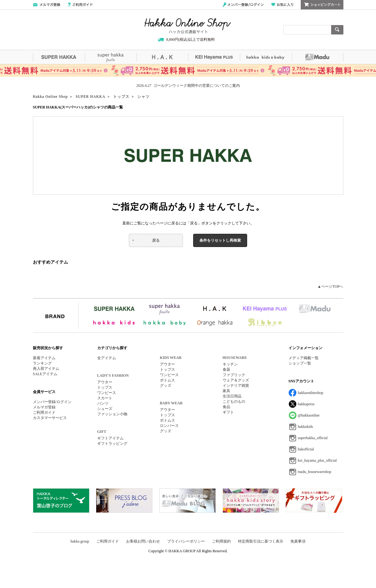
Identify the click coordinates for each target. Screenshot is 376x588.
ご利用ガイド (80, 5)
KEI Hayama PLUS (214, 57)
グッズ (166, 386)
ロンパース (169, 426)
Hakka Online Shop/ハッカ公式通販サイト (188, 26)
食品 (226, 407)
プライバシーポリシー (186, 541)
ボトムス (167, 380)
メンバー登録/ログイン (243, 5)
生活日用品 (232, 396)
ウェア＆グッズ (236, 380)
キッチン (230, 364)
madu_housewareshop (315, 472)
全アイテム (107, 358)
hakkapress (306, 404)
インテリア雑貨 (236, 386)
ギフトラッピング (112, 444)
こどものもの (234, 402)
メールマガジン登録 (47, 5)
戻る (156, 240)
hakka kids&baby (266, 57)
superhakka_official (313, 438)
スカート (105, 398)
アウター (105, 382)
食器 (226, 370)
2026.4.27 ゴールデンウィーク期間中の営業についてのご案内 (188, 86)
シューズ (105, 409)
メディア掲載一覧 (304, 358)
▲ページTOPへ (330, 286)
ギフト (228, 412)
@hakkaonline (309, 415)
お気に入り (282, 5)
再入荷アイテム (46, 369)
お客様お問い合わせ (143, 541)
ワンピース (107, 393)
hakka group (80, 541)
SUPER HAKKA (59, 57)
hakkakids (306, 427)
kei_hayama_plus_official (317, 460)
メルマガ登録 (44, 407)
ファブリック (234, 375)
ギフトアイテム (110, 438)
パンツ (103, 403)
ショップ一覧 (300, 363)
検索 (337, 30)
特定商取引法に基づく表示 (261, 541)
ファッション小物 (112, 414)
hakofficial (306, 449)
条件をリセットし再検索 (220, 240)
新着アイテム (44, 358)
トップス (105, 387)
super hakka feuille (111, 57)
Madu (318, 57)
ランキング (42, 363)
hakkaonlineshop (311, 393)
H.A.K (162, 57)
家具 (226, 391)
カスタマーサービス (50, 418)
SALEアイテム (45, 374)
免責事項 (298, 541)
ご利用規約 (221, 541)
